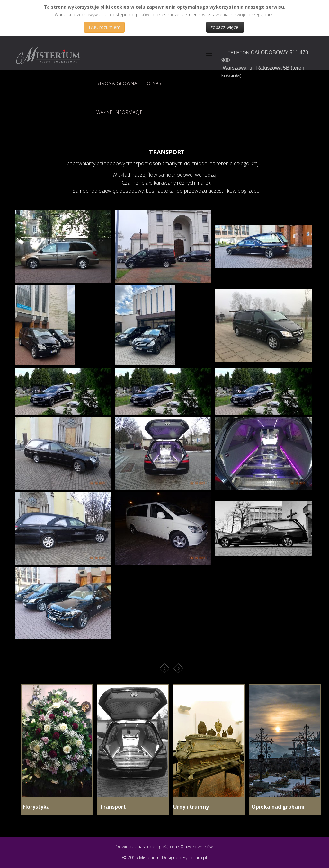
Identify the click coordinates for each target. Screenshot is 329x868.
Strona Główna (117, 83)
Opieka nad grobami (277, 807)
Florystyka (36, 807)
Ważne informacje (120, 112)
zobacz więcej (225, 27)
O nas (154, 83)
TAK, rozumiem (104, 27)
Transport (112, 807)
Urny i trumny (191, 807)
